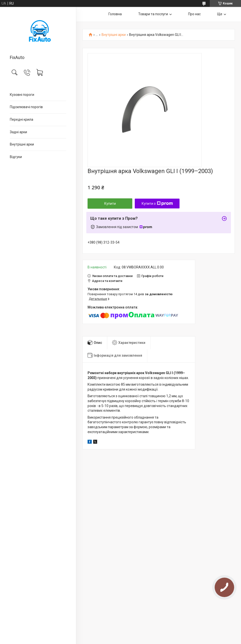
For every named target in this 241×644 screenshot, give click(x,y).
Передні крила (22, 119)
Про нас (194, 14)
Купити (110, 204)
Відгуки (16, 157)
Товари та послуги (153, 14)
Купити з (157, 204)
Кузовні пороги (22, 95)
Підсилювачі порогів (26, 107)
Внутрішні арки (22, 144)
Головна (115, 14)
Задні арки (18, 132)
